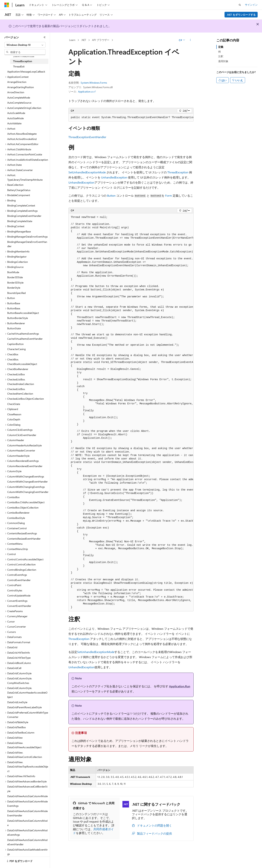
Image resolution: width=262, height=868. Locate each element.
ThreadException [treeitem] (23, 61)
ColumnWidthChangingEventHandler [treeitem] (28, 492)
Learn (72, 40)
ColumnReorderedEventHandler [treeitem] (25, 466)
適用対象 (223, 61)
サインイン (251, 5)
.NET (84, 40)
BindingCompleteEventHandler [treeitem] (24, 216)
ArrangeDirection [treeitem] (17, 82)
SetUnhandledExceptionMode (87, 172)
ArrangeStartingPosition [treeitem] (21, 87)
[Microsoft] (7, 5)
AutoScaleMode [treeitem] (16, 113)
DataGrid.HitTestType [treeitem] (19, 658)
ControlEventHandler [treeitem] (19, 580)
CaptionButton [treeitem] (15, 344)
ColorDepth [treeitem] (14, 419)
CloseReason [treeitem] (14, 414)
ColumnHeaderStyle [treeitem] (18, 456)
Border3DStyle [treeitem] (15, 283)
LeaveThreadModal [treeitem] (24, 56)
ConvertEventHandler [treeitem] (19, 606)
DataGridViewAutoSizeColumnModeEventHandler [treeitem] (27, 813)
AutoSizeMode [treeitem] (15, 118)
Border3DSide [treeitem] (15, 277)
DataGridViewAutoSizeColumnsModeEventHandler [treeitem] (27, 842)
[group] (131, 118)
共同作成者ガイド (93, 831)
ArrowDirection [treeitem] (16, 92)
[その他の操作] (190, 40)
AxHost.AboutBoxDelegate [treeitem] (22, 134)
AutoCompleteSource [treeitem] (19, 103)
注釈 (221, 56)
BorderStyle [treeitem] (14, 288)
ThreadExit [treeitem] (19, 66)
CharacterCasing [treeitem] (16, 349)
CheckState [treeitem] (14, 404)
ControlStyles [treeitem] (15, 590)
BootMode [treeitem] (13, 272)
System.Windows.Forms (94, 83)
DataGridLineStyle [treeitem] (17, 702)
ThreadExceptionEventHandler (87, 137)
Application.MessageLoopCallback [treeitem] (26, 72)
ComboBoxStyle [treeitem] (16, 518)
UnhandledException (114, 177)
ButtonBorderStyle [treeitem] (18, 318)
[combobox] (25, 45)
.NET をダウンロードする (241, 15)
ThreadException (178, 172)
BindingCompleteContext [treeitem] (21, 205)
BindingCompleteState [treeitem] (20, 221)
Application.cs (86, 92)
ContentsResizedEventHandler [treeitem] (24, 539)
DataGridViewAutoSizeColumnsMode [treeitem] (27, 823)
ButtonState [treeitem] (14, 328)
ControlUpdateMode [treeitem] (19, 595)
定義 (221, 47)
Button (111, 195)
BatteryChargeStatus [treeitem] (19, 190)
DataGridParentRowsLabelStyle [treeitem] (24, 707)
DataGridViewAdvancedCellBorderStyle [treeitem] (27, 789)
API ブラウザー (101, 40)
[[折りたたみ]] (45, 37)
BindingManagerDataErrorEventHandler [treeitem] (27, 244)
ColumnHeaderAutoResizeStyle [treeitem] (24, 445)
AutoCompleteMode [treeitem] (19, 98)
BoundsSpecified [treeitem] (16, 293)
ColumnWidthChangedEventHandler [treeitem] (27, 482)
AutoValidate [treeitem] (14, 123)
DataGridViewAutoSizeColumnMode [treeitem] (27, 796)
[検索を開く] (240, 5)
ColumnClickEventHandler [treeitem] (22, 435)
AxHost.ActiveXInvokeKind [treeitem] (22, 139)
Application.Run (180, 686)
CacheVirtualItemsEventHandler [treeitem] (25, 339)
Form (169, 195)
